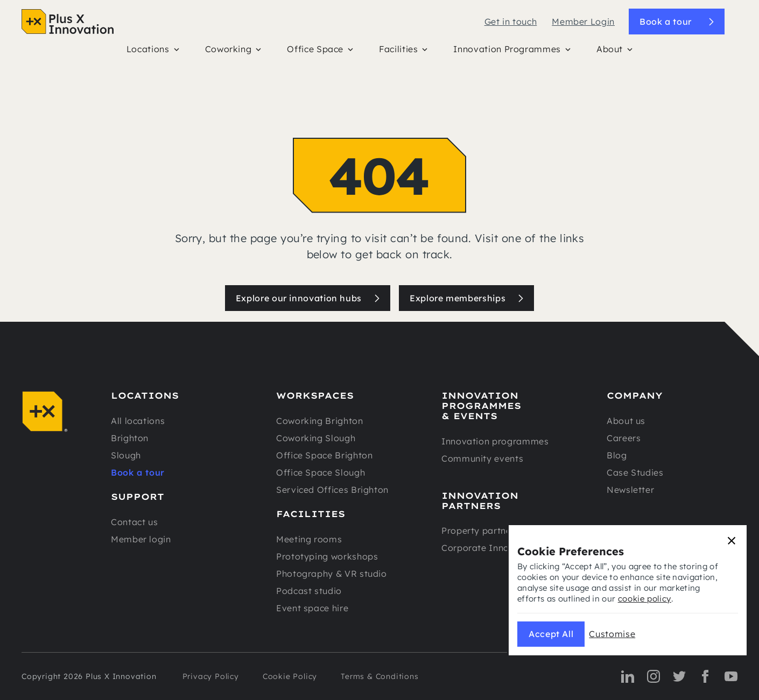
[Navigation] (68, 22)
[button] (153, 52)
